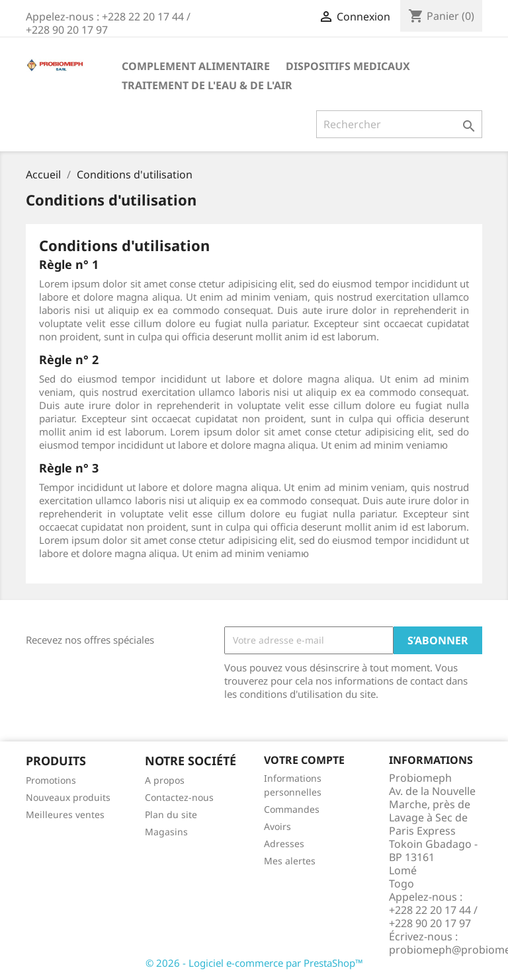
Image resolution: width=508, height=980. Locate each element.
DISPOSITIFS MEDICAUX (348, 66)
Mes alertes (290, 861)
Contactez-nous (179, 797)
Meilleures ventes (65, 814)
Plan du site (171, 814)
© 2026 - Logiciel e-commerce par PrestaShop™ (254, 963)
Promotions (51, 780)
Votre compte (304, 760)
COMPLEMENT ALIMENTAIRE (196, 66)
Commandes (292, 809)
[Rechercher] (399, 124)
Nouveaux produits (68, 797)
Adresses (284, 844)
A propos (165, 780)
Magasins (166, 832)
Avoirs (277, 826)
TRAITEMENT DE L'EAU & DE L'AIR (207, 85)
